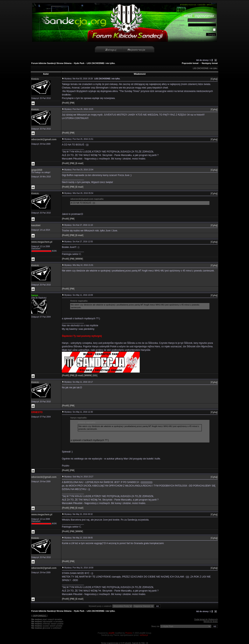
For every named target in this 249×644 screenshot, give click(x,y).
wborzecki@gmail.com (44, 139)
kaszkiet (36, 225)
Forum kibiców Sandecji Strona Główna (51, 63)
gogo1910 (37, 170)
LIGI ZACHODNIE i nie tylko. (101, 63)
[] (214, 79)
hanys (35, 295)
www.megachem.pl (42, 242)
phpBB (111, 633)
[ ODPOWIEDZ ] (39, 616)
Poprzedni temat (190, 63)
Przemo (129, 633)
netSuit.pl (144, 635)
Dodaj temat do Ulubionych (206, 619)
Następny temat (210, 63)
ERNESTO (37, 412)
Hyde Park (79, 63)
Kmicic (35, 79)
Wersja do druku (211, 622)
